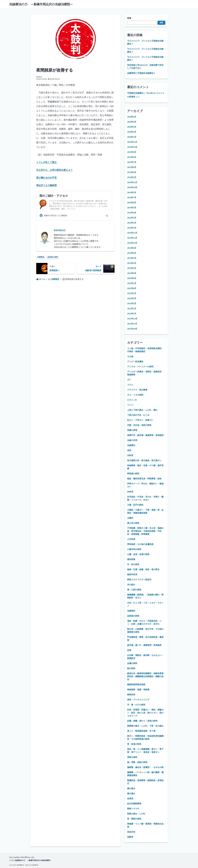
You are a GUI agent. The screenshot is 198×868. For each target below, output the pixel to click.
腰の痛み (131, 788)
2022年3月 (132, 303)
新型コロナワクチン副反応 (139, 580)
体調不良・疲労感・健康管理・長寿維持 (145, 435)
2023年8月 (132, 248)
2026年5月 (132, 117)
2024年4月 (132, 213)
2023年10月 (132, 243)
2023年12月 (132, 233)
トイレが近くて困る (46, 162)
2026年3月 (132, 127)
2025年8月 (132, 157)
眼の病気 (131, 668)
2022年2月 (132, 309)
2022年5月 (132, 293)
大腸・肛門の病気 (135, 505)
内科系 (130, 455)
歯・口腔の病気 (134, 590)
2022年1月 (132, 314)
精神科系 (131, 695)
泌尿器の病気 (53, 257)
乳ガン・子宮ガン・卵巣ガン (140, 420)
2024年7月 (132, 198)
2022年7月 (132, 283)
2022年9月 (132, 273)
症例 (129, 650)
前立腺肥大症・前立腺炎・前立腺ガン (144, 460)
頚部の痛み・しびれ (136, 814)
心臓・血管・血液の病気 (138, 554)
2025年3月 (132, 177)
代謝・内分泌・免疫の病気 (139, 425)
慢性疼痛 (131, 559)
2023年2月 (132, 268)
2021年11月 (132, 324)
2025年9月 (132, 152)
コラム (130, 385)
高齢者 (130, 837)
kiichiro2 (39, 77)
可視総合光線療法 (135, 93)
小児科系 (131, 539)
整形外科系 (132, 574)
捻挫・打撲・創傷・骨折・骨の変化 (143, 569)
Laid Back (35, 865)
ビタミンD (132, 400)
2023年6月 (132, 253)
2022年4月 (132, 298)
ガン (129, 380)
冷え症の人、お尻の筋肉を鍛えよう (54, 170)
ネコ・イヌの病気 (135, 395)
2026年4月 (132, 122)
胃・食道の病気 (134, 744)
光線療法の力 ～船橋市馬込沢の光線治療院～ (41, 4)
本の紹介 (131, 585)
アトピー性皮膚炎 (135, 362)
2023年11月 (132, 238)
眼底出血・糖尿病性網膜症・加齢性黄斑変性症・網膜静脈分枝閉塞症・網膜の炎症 (145, 676)
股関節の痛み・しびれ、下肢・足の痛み (145, 726)
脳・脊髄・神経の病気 (137, 762)
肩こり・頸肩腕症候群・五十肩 (141, 731)
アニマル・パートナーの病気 (140, 367)
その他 (130, 356)
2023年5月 (132, 258)
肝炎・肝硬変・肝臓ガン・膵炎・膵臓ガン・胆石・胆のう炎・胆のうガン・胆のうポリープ (145, 713)
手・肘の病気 (133, 564)
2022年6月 (132, 288)
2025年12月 (132, 142)
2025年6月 (132, 167)
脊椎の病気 (132, 757)
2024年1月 (132, 228)
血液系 (130, 799)
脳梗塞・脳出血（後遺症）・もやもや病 (145, 767)
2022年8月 (132, 278)
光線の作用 (132, 440)
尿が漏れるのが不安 (46, 177)
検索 (129, 18)
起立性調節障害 (134, 804)
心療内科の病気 (134, 549)
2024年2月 (132, 223)
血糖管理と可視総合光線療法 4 (141, 73)
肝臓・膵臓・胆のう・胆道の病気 (142, 721)
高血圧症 (131, 832)
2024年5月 (132, 208)
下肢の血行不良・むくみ (138, 415)
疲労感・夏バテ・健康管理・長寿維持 (144, 645)
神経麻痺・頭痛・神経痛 (138, 690)
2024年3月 (132, 218)
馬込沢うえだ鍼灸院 (46, 185)
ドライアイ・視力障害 (137, 390)
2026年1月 (132, 137)
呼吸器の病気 (133, 474)
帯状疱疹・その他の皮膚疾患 (140, 544)
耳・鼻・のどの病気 (136, 705)
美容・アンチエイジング (138, 700)
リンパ (130, 405)
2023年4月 (132, 263)
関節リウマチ (133, 809)
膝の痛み (131, 794)
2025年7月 (132, 162)
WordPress (20, 865)
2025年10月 (132, 147)
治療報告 (41, 257)
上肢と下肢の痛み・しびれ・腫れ (142, 410)
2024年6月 (132, 203)
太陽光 (130, 518)
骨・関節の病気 (134, 819)
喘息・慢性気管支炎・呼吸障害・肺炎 (144, 479)
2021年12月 (132, 319)
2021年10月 (132, 329)
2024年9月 (132, 192)
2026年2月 (132, 132)
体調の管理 (132, 430)
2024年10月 (132, 187)
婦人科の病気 (133, 523)
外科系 (130, 492)
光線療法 (131, 445)
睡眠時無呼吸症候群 (136, 684)
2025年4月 (132, 172)
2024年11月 (132, 182)
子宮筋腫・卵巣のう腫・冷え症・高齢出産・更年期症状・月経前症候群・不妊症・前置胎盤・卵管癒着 (145, 531)
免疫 (129, 450)
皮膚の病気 (132, 663)
